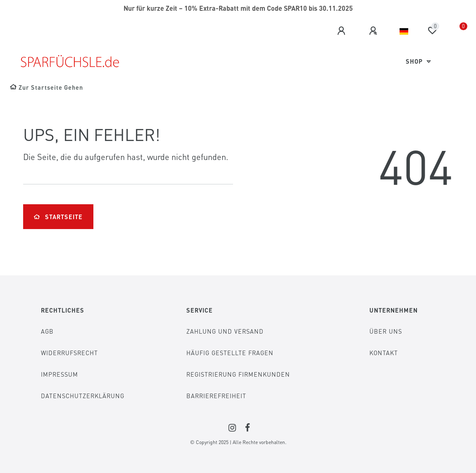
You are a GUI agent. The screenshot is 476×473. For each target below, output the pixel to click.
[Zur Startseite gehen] (46, 87)
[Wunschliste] (432, 31)
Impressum (59, 374)
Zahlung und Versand (225, 331)
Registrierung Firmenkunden (238, 374)
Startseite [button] (58, 217)
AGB (47, 331)
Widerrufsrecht (69, 353)
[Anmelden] (343, 31)
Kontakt (384, 353)
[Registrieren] (374, 31)
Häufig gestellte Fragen (230, 353)
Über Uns (386, 331)
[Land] (404, 31)
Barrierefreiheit (216, 396)
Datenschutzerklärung (83, 396)
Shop (415, 61)
